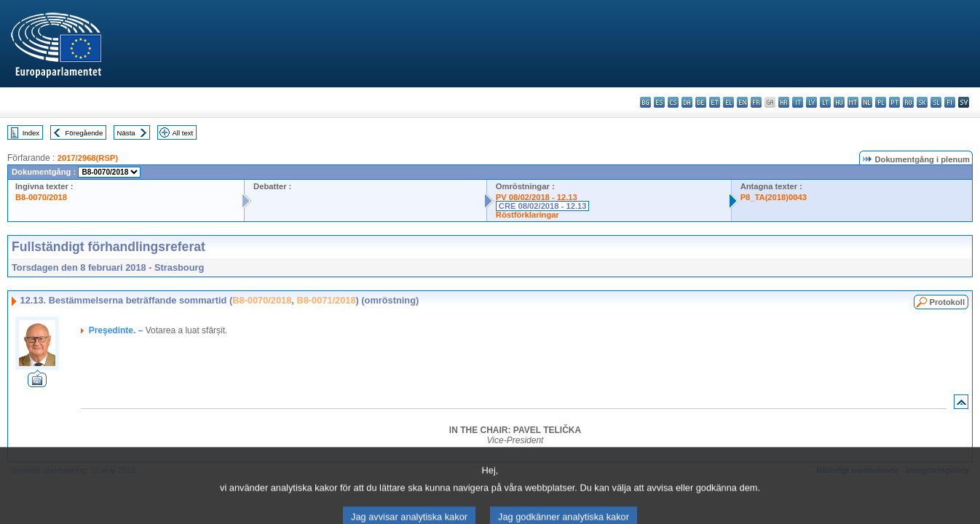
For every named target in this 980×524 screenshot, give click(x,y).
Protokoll (947, 302)
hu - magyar (839, 102)
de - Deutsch (701, 102)
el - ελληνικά (728, 102)
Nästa (126, 133)
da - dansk (687, 102)
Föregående (84, 133)
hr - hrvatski (784, 102)
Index (31, 133)
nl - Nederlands (867, 102)
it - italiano (798, 102)
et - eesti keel (715, 102)
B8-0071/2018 (326, 300)
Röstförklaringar (527, 215)
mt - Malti (853, 102)
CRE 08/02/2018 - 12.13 (543, 206)
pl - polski (881, 102)
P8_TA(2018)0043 (774, 197)
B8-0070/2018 (41, 197)
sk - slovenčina (922, 102)
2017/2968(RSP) (88, 158)
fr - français (756, 102)
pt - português (894, 102)
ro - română (908, 102)
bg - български (645, 102)
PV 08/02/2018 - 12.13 (537, 197)
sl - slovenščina (936, 102)
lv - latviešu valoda (811, 102)
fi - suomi (950, 102)
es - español (659, 102)
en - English (742, 102)
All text (182, 133)
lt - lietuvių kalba (825, 102)
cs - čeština (673, 102)
